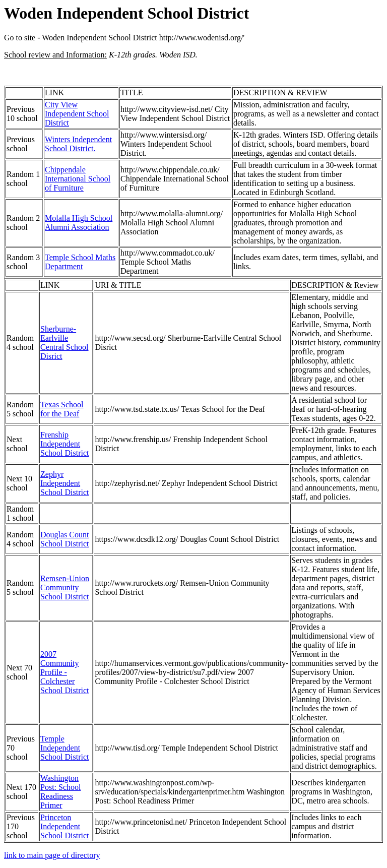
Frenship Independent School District (64, 444)
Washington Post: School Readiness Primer (60, 792)
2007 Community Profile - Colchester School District (64, 672)
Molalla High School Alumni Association (79, 223)
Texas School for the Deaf (62, 409)
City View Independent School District (77, 114)
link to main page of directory (52, 855)
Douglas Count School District (64, 539)
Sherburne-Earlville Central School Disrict (64, 343)
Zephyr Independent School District (64, 483)
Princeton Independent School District (64, 826)
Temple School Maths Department (80, 262)
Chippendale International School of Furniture (78, 179)
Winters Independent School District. (78, 144)
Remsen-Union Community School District (65, 587)
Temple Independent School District (64, 748)
